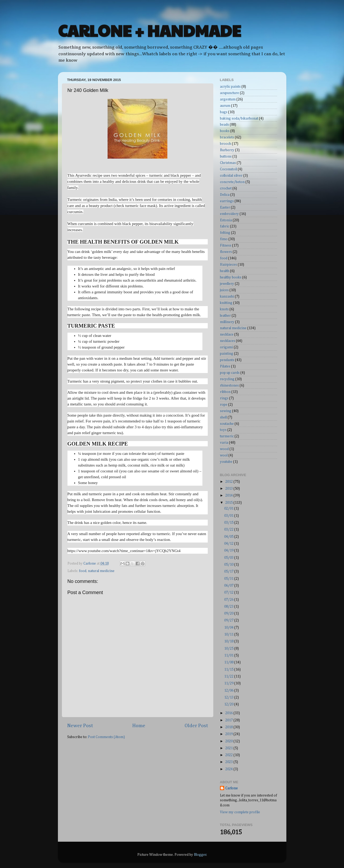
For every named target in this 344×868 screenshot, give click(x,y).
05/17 (229, 571)
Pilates (225, 366)
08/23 (229, 607)
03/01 (229, 516)
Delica (225, 195)
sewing (226, 411)
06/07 (229, 586)
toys (223, 430)
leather (225, 316)
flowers (226, 252)
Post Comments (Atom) (106, 737)
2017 (229, 720)
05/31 (229, 579)
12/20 (229, 704)
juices (224, 290)
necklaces (228, 341)
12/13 (229, 697)
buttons (226, 156)
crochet (226, 188)
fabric (225, 226)
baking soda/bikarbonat (239, 118)
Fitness (226, 245)
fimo (224, 239)
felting (225, 233)
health (225, 271)
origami (226, 347)
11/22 (229, 676)
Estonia (226, 220)
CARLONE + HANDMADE (149, 30)
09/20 (229, 613)
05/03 (229, 558)
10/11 (229, 634)
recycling (227, 379)
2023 (229, 762)
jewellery (227, 284)
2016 (229, 713)
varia (224, 443)
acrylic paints (230, 87)
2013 (229, 489)
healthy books (231, 277)
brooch (226, 144)
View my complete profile (240, 812)
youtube (226, 462)
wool (224, 455)
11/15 (229, 670)
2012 (229, 482)
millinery (227, 322)
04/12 (229, 544)
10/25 (229, 649)
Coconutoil (228, 169)
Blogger (200, 855)
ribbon (225, 392)
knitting (226, 303)
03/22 (229, 530)
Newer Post (80, 726)
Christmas (228, 163)
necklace (227, 335)
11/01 (229, 655)
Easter (225, 208)
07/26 (229, 600)
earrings (227, 201)
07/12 (229, 592)
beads (224, 125)
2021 (229, 748)
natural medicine (101, 571)
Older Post (196, 726)
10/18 (229, 641)
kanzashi (227, 297)
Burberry (227, 150)
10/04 (229, 628)
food (83, 571)
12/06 (229, 691)
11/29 (229, 683)
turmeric (227, 436)
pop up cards (230, 373)
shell (223, 417)
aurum (225, 106)
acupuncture (230, 93)
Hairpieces (228, 265)
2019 (229, 734)
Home (139, 726)
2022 (229, 755)
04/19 (229, 551)
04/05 (229, 537)
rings (224, 398)
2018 (229, 727)
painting (227, 354)
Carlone (232, 788)
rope (224, 405)
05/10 (229, 565)
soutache (227, 424)
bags (224, 112)
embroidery (229, 214)
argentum (228, 99)
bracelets (227, 137)
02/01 (229, 509)
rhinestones (229, 386)
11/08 (229, 662)
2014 (229, 496)
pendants (227, 360)
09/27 (229, 620)
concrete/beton (232, 182)
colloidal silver (231, 176)
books (225, 131)
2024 (229, 769)
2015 (229, 503)
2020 (229, 741)
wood (224, 449)
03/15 (229, 523)
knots (224, 309)
